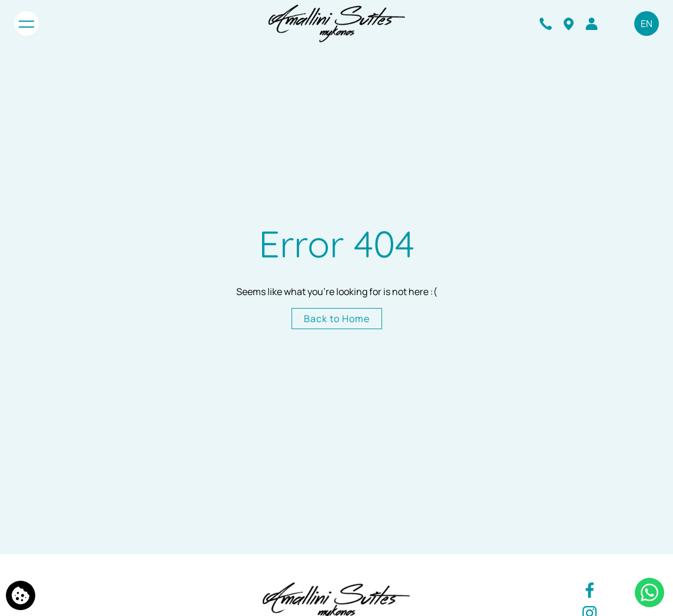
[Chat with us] (649, 592)
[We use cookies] (21, 595)
